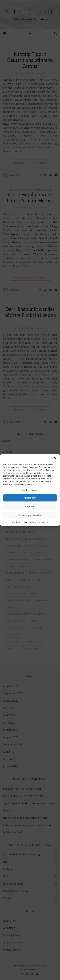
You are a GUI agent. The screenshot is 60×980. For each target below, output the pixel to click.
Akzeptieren (30, 498)
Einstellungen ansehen (30, 515)
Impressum (43, 522)
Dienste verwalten (29, 490)
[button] (55, 458)
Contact (32, 522)
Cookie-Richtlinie (20, 522)
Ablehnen (30, 507)
